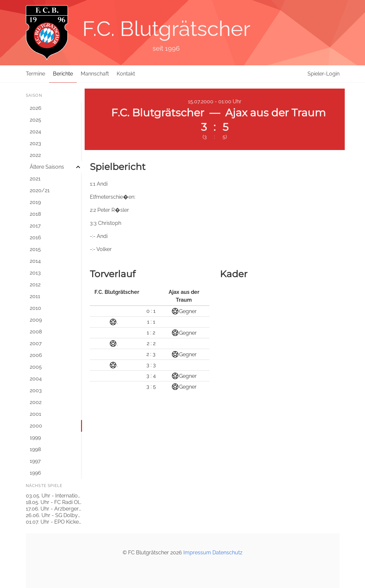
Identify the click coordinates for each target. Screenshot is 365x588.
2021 (35, 179)
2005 (36, 367)
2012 (35, 285)
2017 (35, 226)
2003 (36, 390)
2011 (35, 296)
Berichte (63, 74)
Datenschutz (227, 553)
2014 (35, 261)
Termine (35, 74)
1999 (35, 437)
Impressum (197, 553)
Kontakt (126, 74)
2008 (36, 332)
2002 (36, 402)
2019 (35, 202)
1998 (35, 449)
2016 (35, 237)
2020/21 (40, 190)
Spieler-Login (324, 74)
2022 (35, 155)
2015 (35, 249)
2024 (35, 132)
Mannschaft (95, 74)
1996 (35, 473)
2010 (35, 308)
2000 (36, 426)
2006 (36, 355)
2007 (36, 343)
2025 (35, 120)
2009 (36, 320)
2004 (36, 379)
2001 (35, 414)
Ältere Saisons (47, 167)
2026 (36, 108)
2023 (35, 143)
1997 (35, 461)
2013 (35, 273)
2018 (35, 214)
